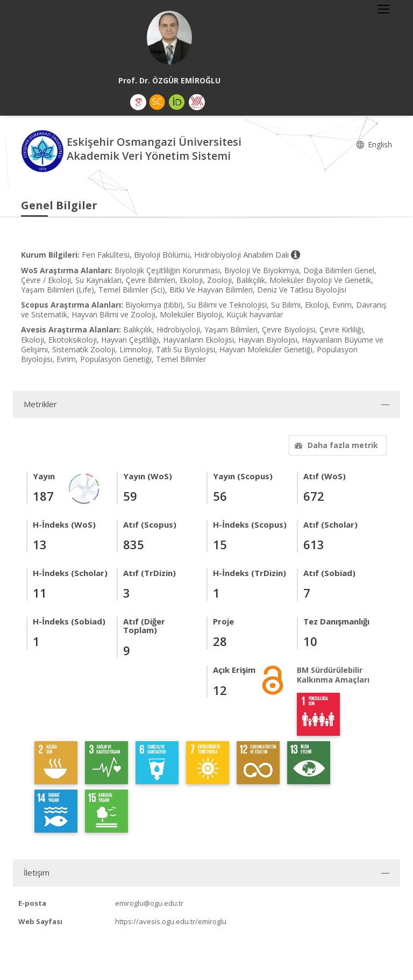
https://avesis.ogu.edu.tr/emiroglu (171, 921)
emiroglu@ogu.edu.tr (149, 903)
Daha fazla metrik (335, 445)
